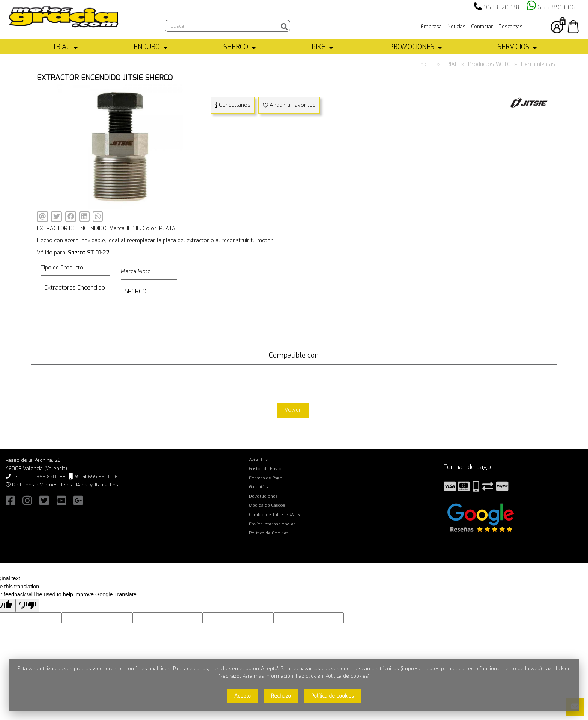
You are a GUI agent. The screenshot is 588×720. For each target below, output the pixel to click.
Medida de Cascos (267, 505)
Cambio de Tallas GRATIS (274, 515)
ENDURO (147, 47)
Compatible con (294, 355)
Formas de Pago (266, 478)
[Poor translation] (27, 606)
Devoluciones (263, 496)
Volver (293, 410)
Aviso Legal (260, 460)
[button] (196, 91)
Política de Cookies (269, 533)
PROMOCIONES (412, 47)
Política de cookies (333, 696)
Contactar (482, 26)
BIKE (319, 47)
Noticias (456, 26)
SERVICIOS (513, 47)
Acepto (243, 696)
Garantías (258, 487)
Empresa (431, 26)
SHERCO (236, 47)
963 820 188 (503, 7)
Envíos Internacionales (272, 524)
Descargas (510, 26)
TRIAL (61, 47)
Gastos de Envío (265, 469)
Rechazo (281, 696)
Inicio (425, 64)
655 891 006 (556, 7)
